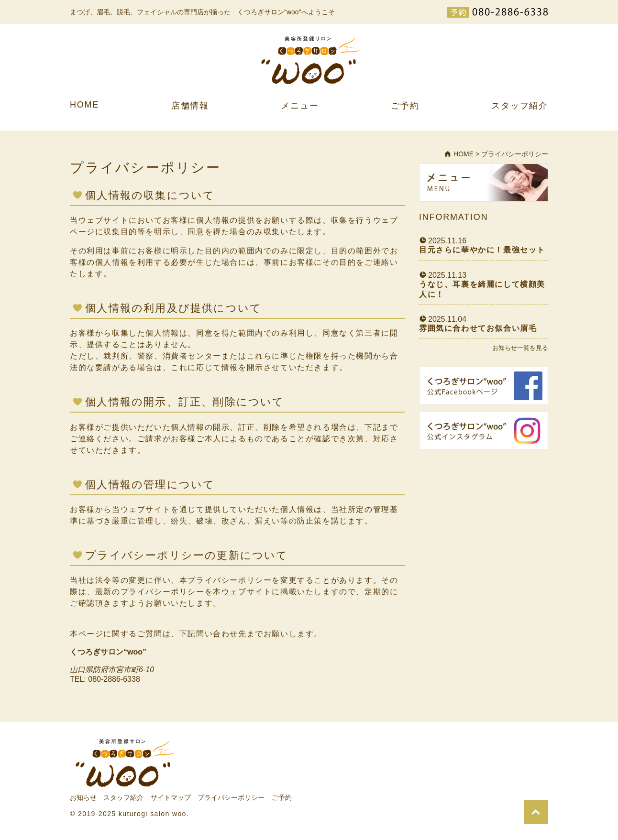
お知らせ (83, 797)
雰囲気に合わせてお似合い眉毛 (478, 328)
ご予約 (405, 106)
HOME (84, 105)
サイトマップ (171, 797)
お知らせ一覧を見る (520, 348)
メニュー (300, 106)
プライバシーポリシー (231, 797)
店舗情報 (190, 106)
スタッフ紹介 (520, 106)
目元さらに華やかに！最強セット (482, 250)
